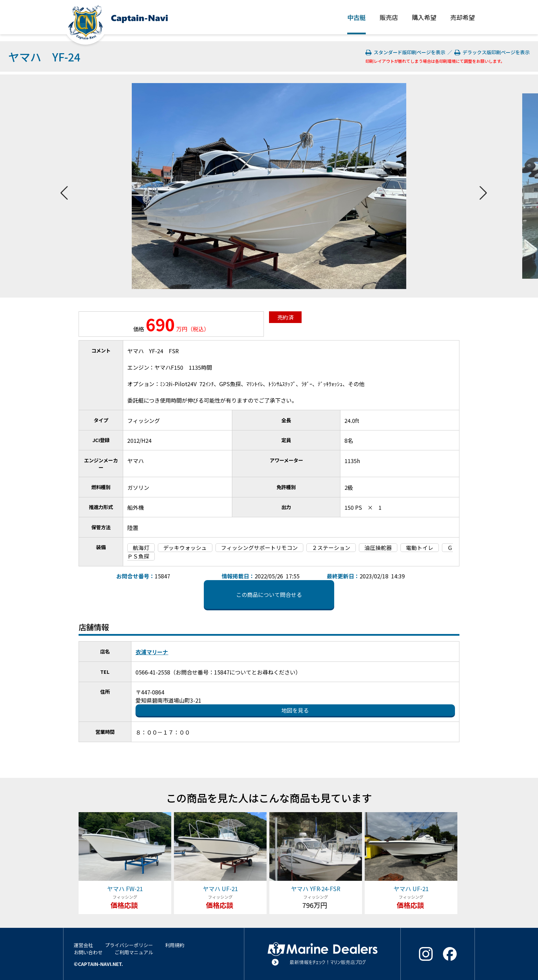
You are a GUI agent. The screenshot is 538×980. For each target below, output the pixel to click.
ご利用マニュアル (134, 952)
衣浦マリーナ (152, 652)
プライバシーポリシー (129, 945)
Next (483, 186)
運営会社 (83, 945)
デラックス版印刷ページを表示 (492, 52)
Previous (64, 186)
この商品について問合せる (269, 595)
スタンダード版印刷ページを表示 (406, 52)
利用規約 (175, 945)
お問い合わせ (88, 952)
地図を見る (295, 710)
